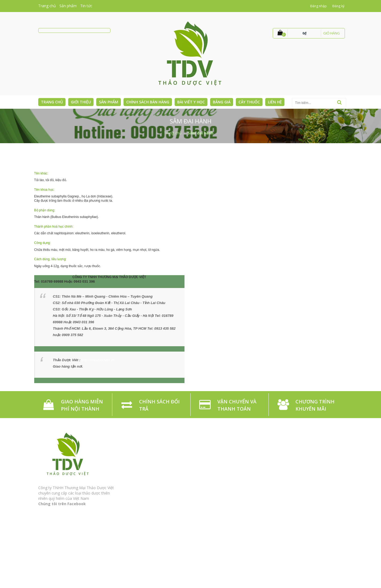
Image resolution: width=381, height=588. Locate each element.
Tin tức (86, 6)
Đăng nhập (318, 6)
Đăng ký (338, 6)
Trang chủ (47, 6)
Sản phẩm (68, 6)
